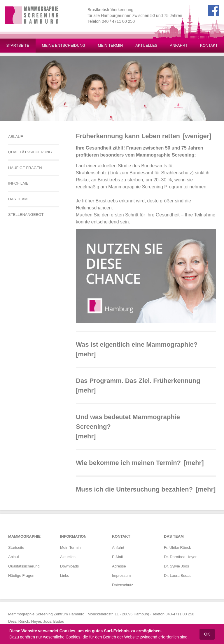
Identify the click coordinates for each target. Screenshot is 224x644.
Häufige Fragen (21, 576)
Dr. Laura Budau (178, 576)
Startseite (16, 547)
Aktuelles (68, 557)
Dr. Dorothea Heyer (180, 557)
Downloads (69, 566)
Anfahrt (118, 547)
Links (64, 576)
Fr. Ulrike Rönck (177, 547)
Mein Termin (70, 547)
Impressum (121, 576)
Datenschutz (123, 585)
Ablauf (14, 557)
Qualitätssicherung (24, 566)
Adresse (119, 566)
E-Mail (117, 557)
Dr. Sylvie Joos (176, 566)
